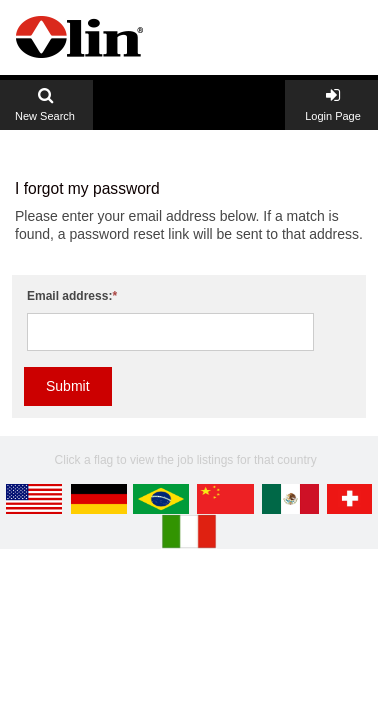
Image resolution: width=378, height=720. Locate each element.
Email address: (69, 296)
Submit (68, 386)
